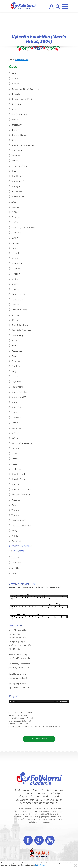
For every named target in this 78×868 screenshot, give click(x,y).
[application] (39, 702)
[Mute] (61, 702)
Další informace (40, 865)
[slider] (36, 702)
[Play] (11, 702)
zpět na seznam (39, 739)
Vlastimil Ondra (22, 60)
